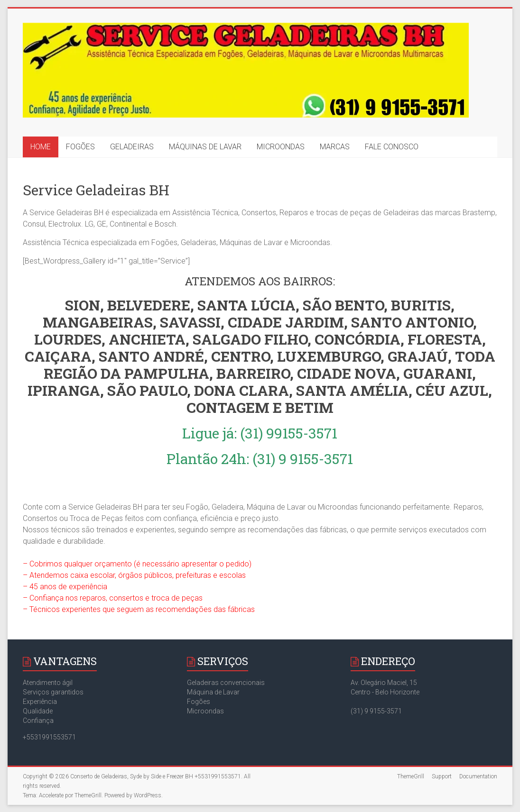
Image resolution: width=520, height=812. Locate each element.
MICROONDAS (281, 147)
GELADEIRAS (132, 147)
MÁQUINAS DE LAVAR (205, 147)
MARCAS (335, 147)
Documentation (478, 776)
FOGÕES (80, 147)
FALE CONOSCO (392, 147)
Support (442, 776)
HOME (41, 147)
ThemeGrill (411, 776)
